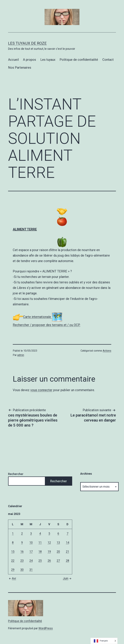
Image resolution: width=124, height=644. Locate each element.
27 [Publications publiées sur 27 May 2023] (58, 561)
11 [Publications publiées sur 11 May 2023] (40, 542)
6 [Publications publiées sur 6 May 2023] (58, 533)
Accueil (13, 60)
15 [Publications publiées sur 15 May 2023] (13, 552)
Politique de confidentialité (79, 60)
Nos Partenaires (20, 68)
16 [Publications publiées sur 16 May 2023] (22, 552)
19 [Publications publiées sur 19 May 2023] (49, 552)
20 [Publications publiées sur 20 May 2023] (58, 552)
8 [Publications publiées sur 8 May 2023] (13, 542)
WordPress (46, 628)
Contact (108, 60)
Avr (12, 578)
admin (21, 355)
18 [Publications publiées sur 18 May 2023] (40, 552)
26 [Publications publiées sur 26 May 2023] (49, 561)
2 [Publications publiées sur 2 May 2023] (22, 533)
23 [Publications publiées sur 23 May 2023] (22, 561)
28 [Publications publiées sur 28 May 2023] (67, 561)
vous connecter (41, 390)
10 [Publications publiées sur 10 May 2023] (31, 542)
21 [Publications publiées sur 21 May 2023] (67, 552)
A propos (29, 60)
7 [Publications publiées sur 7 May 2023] (67, 533)
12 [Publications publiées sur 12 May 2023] (49, 542)
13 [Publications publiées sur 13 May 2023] (58, 542)
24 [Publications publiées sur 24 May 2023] (31, 561)
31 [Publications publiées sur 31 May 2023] (31, 570)
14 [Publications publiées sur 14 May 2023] (67, 542)
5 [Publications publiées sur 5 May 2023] (49, 533)
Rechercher (16, 474)
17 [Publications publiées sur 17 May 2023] (31, 552)
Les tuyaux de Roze (27, 43)
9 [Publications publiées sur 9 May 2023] (22, 542)
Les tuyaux (48, 60)
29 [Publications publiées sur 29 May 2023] (13, 570)
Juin (67, 578)
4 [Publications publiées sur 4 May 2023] (40, 533)
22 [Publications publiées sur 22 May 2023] (13, 561)
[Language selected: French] (104, 641)
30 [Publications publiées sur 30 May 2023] (22, 570)
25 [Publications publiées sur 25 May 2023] (40, 561)
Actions (107, 351)
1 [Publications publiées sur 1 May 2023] (13, 533)
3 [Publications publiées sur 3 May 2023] (31, 533)
